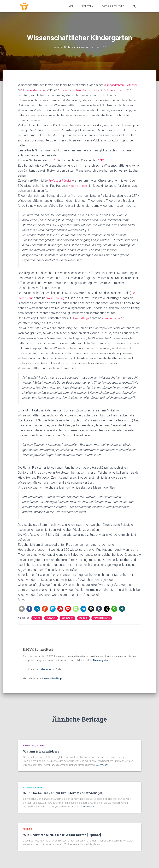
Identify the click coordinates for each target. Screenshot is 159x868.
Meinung (83, 617)
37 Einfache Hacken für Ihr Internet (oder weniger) (63, 793)
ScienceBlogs (81, 317)
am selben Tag (56, 297)
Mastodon (46, 669)
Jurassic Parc (119, 90)
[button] (22, 608)
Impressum (88, 6)
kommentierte (113, 317)
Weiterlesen (102, 765)
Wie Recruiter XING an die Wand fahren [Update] (62, 835)
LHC (53, 160)
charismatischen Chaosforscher (83, 90)
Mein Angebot (101, 660)
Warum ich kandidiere (41, 751)
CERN (102, 160)
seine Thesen (80, 185)
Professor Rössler (60, 180)
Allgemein (28, 787)
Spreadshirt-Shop (51, 678)
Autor (37, 617)
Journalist (67, 617)
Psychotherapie (102, 617)
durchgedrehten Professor (122, 85)
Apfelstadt (29, 746)
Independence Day (36, 90)
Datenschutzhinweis (113, 6)
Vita (71, 6)
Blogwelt (51, 617)
